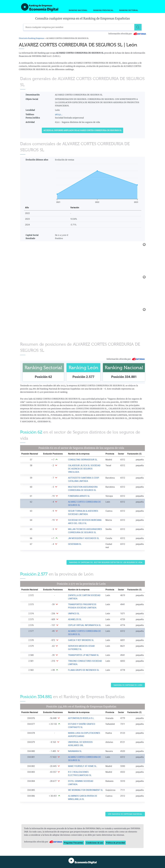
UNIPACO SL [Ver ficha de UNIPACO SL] (74, 613)
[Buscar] (138, 27)
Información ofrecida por (127, 34)
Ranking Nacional (78, 10)
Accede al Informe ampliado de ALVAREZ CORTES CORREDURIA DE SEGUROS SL (82, 130)
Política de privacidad (115, 843)
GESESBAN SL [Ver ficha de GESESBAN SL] (75, 544)
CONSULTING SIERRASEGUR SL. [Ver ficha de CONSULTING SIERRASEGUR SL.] (83, 460)
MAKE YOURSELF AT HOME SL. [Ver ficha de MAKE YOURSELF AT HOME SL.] (83, 766)
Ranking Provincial (103, 10)
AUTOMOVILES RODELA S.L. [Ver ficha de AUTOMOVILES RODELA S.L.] (81, 718)
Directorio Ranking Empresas (32, 38)
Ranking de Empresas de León (128, 685)
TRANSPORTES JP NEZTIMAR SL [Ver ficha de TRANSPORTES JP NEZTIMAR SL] (84, 655)
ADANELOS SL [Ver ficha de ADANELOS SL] (75, 619)
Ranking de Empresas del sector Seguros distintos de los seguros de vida (106, 562)
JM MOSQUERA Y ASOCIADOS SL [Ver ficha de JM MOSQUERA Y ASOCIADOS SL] (84, 538)
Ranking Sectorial (129, 10)
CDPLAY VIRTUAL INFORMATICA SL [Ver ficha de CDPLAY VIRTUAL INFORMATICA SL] (85, 625)
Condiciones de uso (95, 843)
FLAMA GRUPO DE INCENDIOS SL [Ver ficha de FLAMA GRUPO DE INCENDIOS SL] (84, 670)
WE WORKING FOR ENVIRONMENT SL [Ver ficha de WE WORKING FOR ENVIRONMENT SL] (86, 790)
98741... (59, 114)
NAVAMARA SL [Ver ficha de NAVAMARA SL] (75, 751)
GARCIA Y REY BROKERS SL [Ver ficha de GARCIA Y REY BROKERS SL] (81, 640)
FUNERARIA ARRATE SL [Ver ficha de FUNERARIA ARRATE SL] (79, 496)
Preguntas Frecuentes (73, 843)
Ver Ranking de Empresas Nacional (125, 814)
